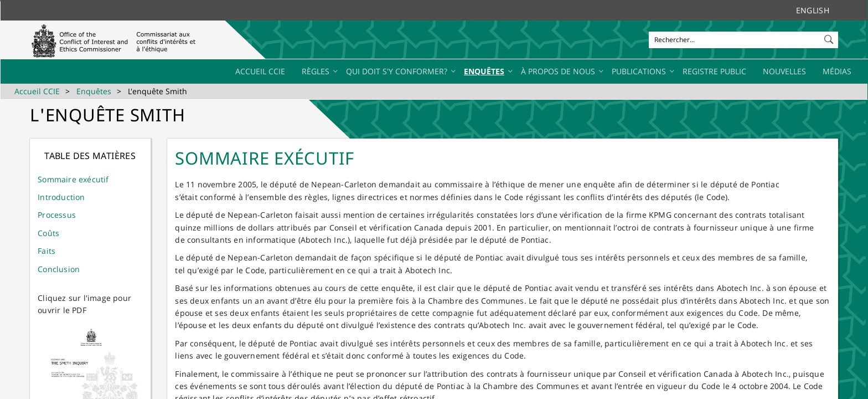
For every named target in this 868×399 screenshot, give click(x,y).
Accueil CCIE (37, 91)
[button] (830, 37)
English (813, 10)
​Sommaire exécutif (73, 179)
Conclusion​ (59, 269)
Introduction (61, 197)
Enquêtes (94, 91)
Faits (46, 251)
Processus (57, 215)
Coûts (48, 233)
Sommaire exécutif (265, 158)
